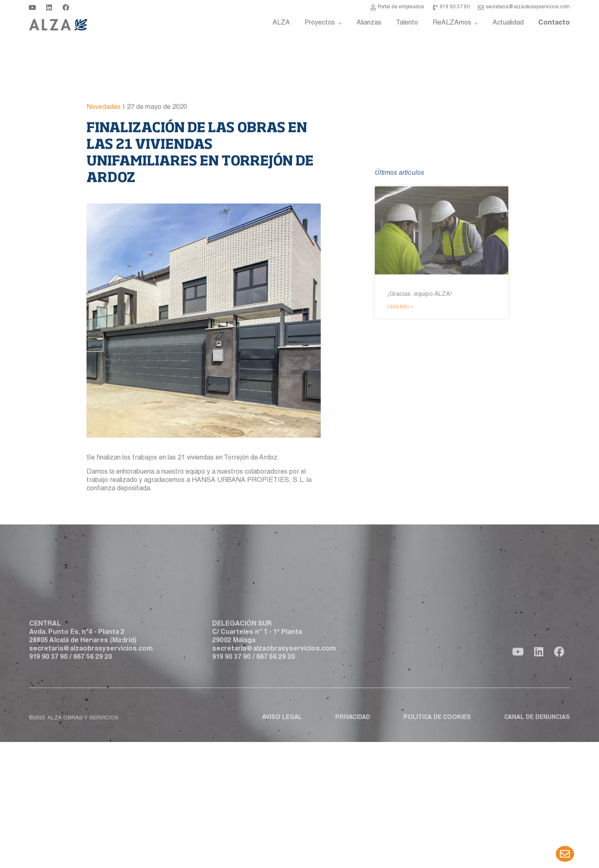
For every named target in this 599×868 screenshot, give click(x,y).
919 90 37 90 (48, 675)
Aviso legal (282, 727)
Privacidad (353, 727)
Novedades (104, 159)
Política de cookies (437, 727)
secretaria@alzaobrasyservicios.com (91, 667)
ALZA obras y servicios (83, 728)
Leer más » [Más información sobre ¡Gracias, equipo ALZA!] (400, 418)
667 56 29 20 (93, 675)
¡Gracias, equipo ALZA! (420, 406)
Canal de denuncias (537, 727)
